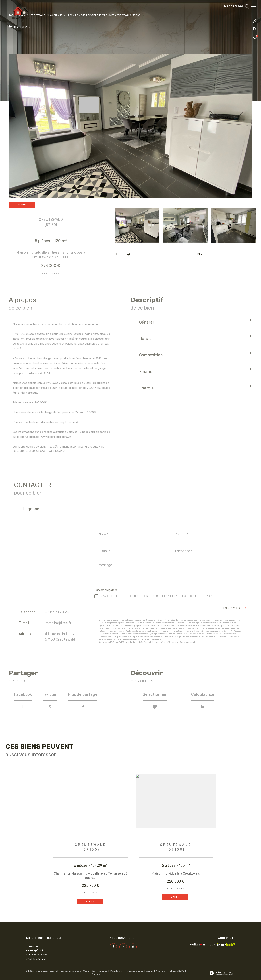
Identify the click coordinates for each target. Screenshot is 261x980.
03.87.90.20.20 (57, 612)
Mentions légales (135, 971)
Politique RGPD (176, 971)
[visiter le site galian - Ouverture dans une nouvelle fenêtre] (202, 945)
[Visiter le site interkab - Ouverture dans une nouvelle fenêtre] (226, 944)
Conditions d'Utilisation (168, 642)
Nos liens (161, 971)
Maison (53, 15)
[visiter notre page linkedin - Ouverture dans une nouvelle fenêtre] (133, 947)
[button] (128, 254)
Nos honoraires (99, 971)
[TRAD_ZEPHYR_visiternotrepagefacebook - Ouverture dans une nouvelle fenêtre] (113, 947)
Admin (150, 971)
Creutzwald (38, 15)
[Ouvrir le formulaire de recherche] (235, 6)
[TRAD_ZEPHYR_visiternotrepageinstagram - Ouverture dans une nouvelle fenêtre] (123, 947)
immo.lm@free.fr (58, 623)
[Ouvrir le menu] (254, 6)
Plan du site (117, 971)
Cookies (96, 974)
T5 (61, 15)
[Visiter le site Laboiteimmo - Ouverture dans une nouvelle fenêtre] (221, 974)
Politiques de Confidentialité (142, 642)
